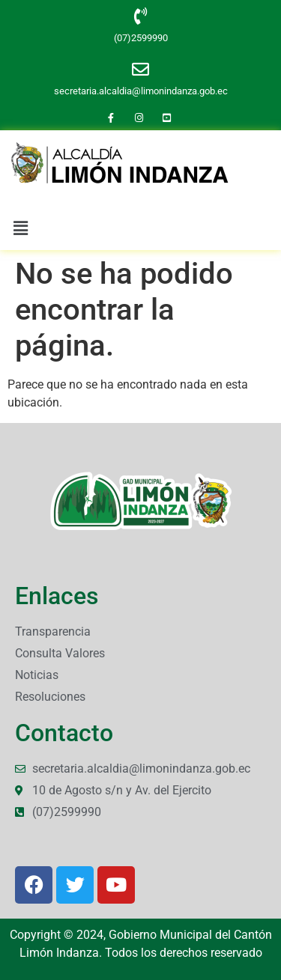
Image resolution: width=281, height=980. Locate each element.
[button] (20, 228)
